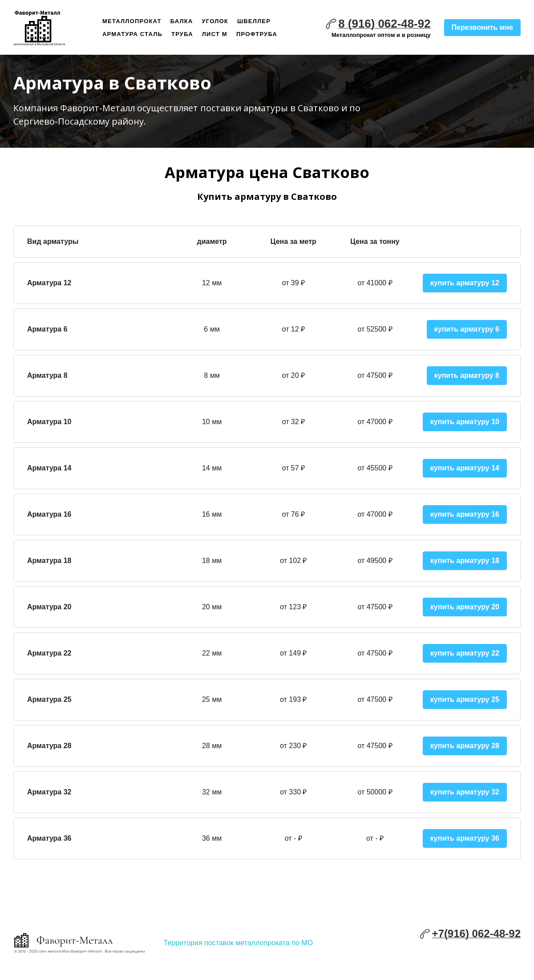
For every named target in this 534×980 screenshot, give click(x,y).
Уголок (215, 21)
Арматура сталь (132, 34)
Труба (182, 34)
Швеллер (254, 21)
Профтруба (257, 34)
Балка (182, 21)
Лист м (215, 34)
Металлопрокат (132, 21)
